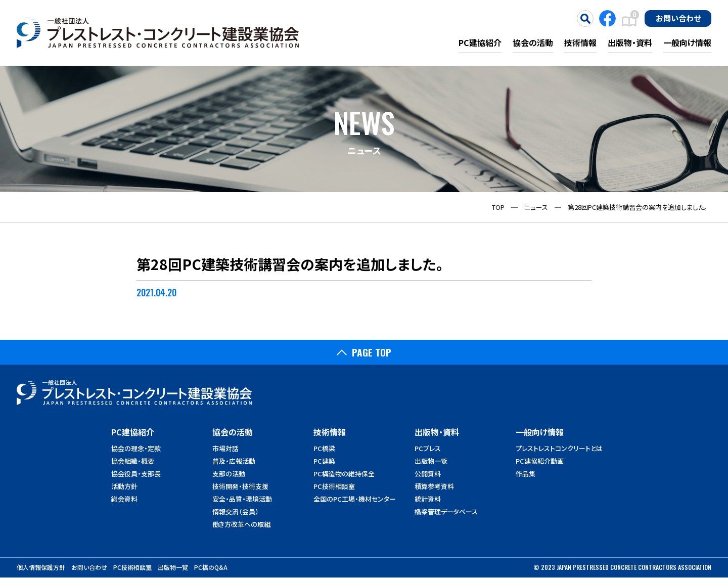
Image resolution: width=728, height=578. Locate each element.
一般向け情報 (687, 42)
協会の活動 (533, 42)
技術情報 (580, 42)
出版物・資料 (630, 42)
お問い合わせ (678, 18)
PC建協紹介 (480, 42)
